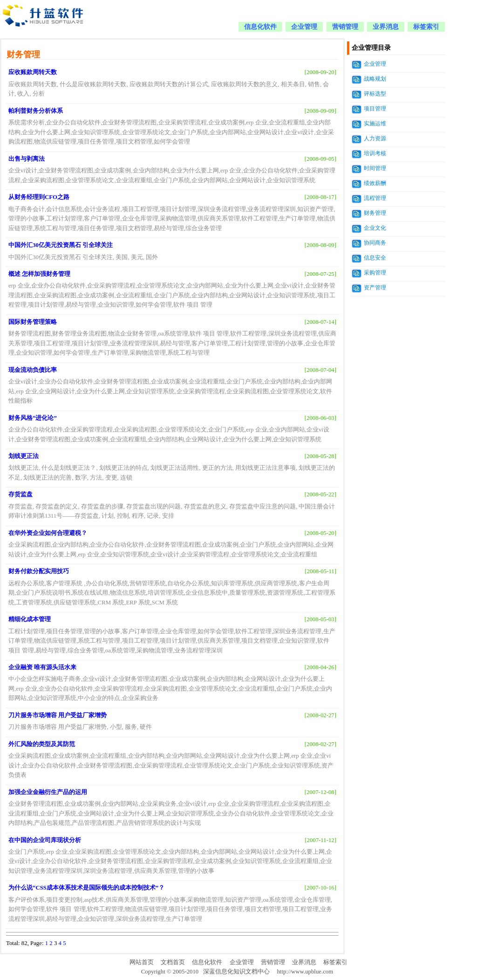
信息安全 (375, 258)
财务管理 (375, 213)
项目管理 (375, 109)
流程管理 (375, 198)
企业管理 (304, 27)
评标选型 (375, 94)
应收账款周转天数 (33, 72)
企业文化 (375, 228)
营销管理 (345, 27)
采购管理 (375, 273)
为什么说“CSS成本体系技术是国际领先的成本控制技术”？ (86, 888)
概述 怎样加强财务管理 (39, 274)
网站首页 (142, 962)
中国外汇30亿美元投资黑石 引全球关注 (61, 245)
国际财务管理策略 (33, 322)
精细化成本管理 (30, 619)
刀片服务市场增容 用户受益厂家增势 (58, 715)
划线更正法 (24, 456)
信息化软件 (260, 27)
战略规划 (375, 79)
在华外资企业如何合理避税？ (48, 533)
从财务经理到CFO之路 (39, 197)
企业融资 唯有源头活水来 (42, 667)
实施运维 (375, 123)
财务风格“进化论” (33, 418)
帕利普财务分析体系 (36, 111)
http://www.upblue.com (305, 972)
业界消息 (386, 27)
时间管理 (375, 168)
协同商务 (375, 243)
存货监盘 (20, 494)
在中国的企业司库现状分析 (45, 840)
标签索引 (426, 27)
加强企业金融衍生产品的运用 (48, 792)
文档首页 (173, 962)
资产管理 (375, 288)
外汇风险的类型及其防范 (42, 744)
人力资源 (375, 138)
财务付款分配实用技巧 (39, 571)
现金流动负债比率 (33, 370)
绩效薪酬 (375, 183)
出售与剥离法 (27, 159)
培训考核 (375, 153)
